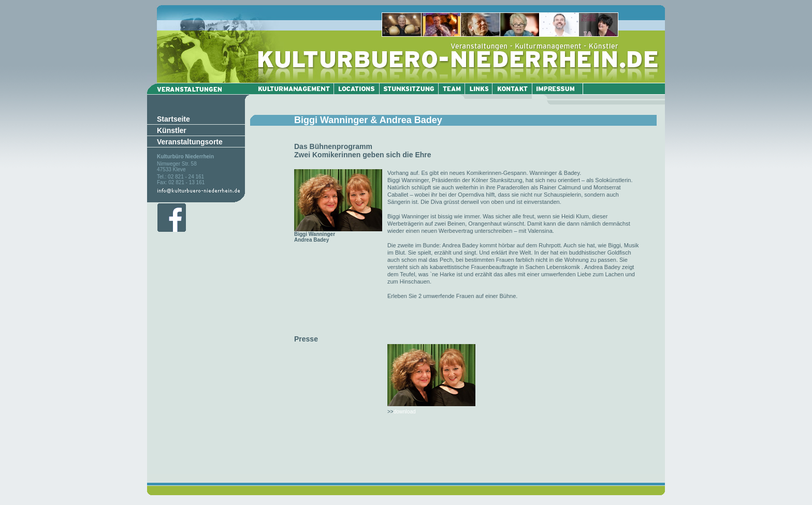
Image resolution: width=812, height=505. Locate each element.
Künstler (172, 130)
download (405, 412)
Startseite (173, 119)
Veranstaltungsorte (190, 142)
